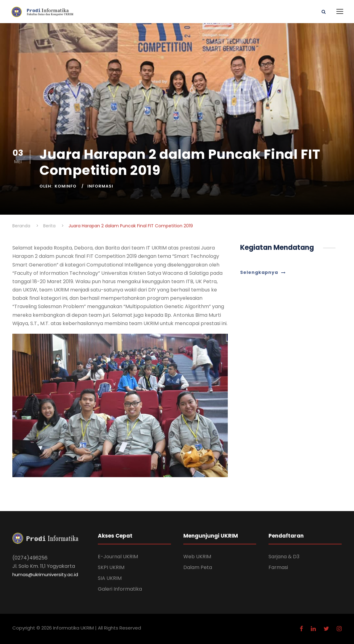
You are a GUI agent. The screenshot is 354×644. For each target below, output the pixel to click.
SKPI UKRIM (111, 567)
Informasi (100, 186)
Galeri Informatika (120, 589)
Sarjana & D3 (284, 557)
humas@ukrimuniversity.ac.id (45, 574)
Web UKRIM (197, 557)
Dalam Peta (198, 567)
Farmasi (278, 567)
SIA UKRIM (110, 578)
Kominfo (66, 186)
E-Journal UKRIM (118, 557)
